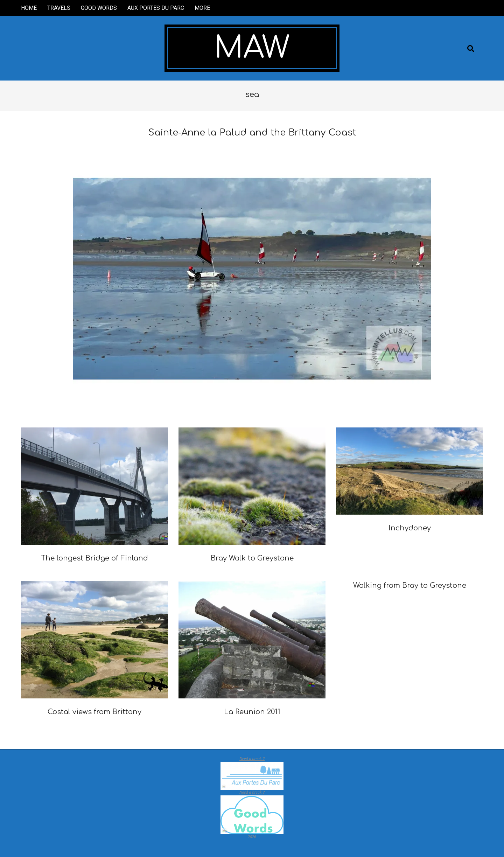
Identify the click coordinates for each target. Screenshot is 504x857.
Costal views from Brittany (94, 712)
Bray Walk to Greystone (252, 558)
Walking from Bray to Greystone (410, 586)
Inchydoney (410, 528)
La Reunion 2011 (252, 712)
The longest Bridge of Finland (94, 558)
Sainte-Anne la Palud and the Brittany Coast (252, 133)
